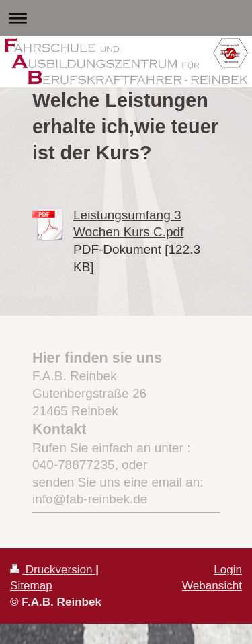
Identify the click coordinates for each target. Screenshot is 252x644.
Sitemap (31, 586)
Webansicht (212, 586)
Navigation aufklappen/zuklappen (126, 18)
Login (228, 570)
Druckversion (53, 570)
